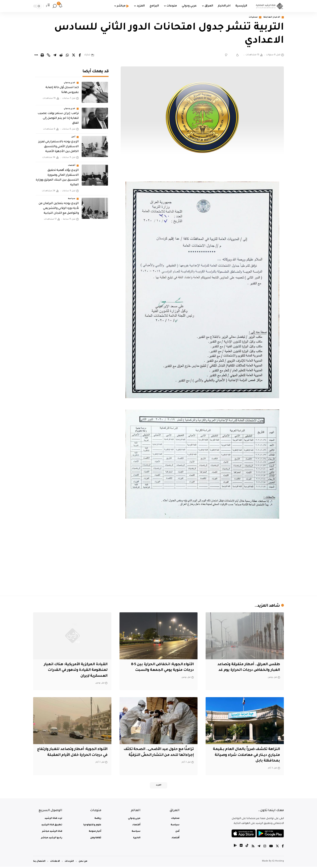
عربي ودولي (70, 80)
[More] (36, 55)
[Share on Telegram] (55, 55)
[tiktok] (246, 848)
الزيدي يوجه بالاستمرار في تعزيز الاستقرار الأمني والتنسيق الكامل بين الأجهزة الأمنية (59, 144)
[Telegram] (259, 848)
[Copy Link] (49, 55)
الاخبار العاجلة (270, 18)
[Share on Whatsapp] (67, 55)
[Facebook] (283, 848)
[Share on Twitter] (74, 55)
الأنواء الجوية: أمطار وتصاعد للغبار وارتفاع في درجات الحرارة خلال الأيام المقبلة (75, 756)
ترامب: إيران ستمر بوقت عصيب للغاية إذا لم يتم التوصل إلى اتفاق (58, 116)
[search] (55, 6)
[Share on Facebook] (80, 55)
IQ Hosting (278, 862)
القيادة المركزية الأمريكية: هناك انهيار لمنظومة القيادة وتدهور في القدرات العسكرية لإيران (74, 671)
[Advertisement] (202, 557)
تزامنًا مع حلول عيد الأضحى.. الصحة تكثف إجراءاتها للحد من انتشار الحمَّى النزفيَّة (161, 756)
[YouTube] (271, 848)
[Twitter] (277, 848)
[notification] (61, 6)
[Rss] (253, 848)
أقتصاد (72, 163)
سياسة (72, 196)
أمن (73, 134)
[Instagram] (264, 848)
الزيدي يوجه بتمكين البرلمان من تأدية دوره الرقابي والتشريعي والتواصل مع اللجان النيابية (59, 206)
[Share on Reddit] (61, 55)
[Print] (42, 55)
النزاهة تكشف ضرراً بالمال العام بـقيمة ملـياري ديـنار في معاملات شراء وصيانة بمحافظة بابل (245, 756)
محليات (250, 18)
